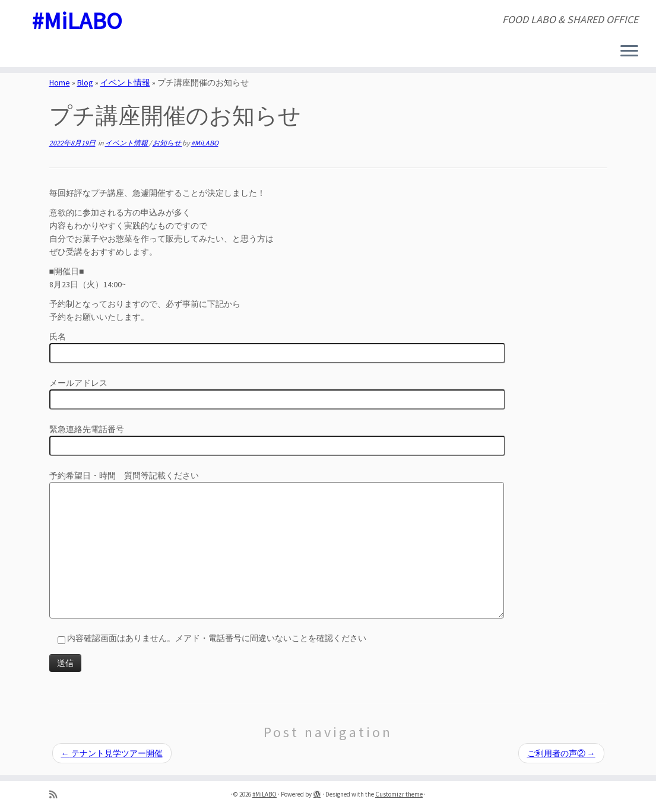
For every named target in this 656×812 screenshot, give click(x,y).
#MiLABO (77, 21)
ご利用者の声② (561, 753)
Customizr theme (399, 794)
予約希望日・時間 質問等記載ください (277, 514)
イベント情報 (125, 83)
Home (60, 83)
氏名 (277, 346)
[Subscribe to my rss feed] (57, 794)
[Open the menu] (629, 52)
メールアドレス (277, 392)
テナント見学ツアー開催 (112, 753)
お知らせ (167, 143)
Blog (85, 83)
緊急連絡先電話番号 (277, 439)
